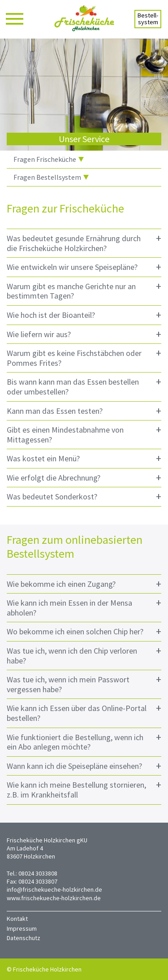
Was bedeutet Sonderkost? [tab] (84, 497)
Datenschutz (24, 938)
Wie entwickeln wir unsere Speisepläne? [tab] (84, 267)
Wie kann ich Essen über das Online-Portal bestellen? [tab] (84, 712)
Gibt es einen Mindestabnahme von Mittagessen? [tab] (84, 434)
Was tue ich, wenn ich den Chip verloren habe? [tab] (84, 655)
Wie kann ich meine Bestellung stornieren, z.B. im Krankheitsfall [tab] (84, 789)
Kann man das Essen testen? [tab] (84, 411)
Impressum (22, 928)
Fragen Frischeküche (49, 159)
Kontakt (17, 919)
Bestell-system (148, 19)
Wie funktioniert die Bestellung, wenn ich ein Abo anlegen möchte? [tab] (84, 741)
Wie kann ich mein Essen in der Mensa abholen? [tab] (84, 607)
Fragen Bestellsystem (51, 177)
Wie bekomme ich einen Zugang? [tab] (84, 584)
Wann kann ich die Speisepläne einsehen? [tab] (84, 766)
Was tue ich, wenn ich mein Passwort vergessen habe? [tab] (84, 683)
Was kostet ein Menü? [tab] (84, 458)
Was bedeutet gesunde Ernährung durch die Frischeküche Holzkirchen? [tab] (84, 242)
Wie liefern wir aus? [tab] (84, 334)
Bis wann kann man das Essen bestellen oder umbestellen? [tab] (84, 386)
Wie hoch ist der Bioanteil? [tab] (84, 315)
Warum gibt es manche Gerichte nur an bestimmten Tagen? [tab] (84, 290)
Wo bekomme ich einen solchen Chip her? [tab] (84, 631)
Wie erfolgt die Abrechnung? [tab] (84, 478)
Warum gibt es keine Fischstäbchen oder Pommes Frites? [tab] (84, 357)
